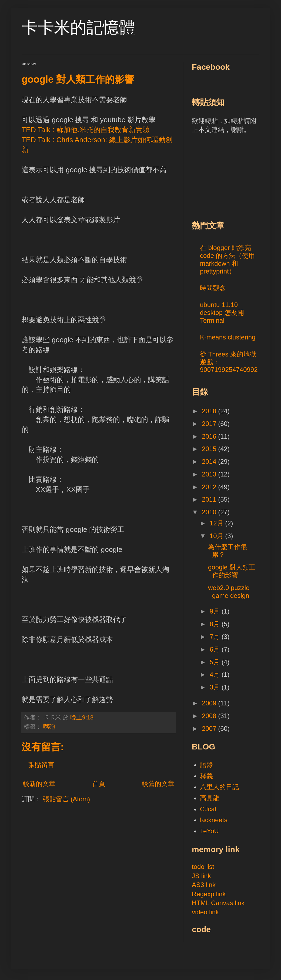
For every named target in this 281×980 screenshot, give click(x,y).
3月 (216, 687)
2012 (210, 487)
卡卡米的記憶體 (78, 27)
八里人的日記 (219, 787)
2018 (210, 411)
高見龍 (210, 798)
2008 (210, 716)
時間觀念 (213, 288)
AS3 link (204, 885)
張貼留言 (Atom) (67, 799)
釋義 (206, 776)
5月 (216, 662)
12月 (217, 523)
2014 (210, 461)
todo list (203, 867)
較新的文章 (39, 784)
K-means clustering (228, 337)
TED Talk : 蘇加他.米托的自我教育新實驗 (86, 130)
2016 (210, 436)
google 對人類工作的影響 (232, 571)
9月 (216, 611)
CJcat (208, 809)
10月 (217, 536)
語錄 (206, 765)
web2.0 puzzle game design (229, 592)
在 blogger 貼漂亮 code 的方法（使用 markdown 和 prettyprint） (227, 259)
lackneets (214, 820)
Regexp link (209, 894)
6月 (216, 649)
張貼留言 (41, 765)
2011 (210, 499)
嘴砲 (49, 727)
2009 (210, 703)
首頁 (99, 784)
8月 (216, 624)
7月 (216, 637)
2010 (210, 512)
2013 (210, 474)
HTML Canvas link (218, 903)
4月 (216, 674)
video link (205, 912)
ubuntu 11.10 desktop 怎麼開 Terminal (222, 313)
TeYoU (209, 831)
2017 (210, 424)
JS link (201, 876)
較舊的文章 (158, 784)
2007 (210, 729)
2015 (210, 449)
